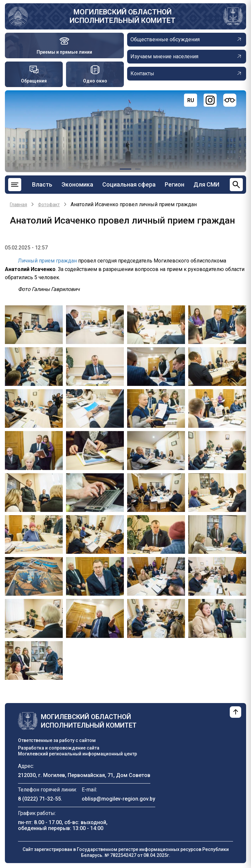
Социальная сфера (129, 184)
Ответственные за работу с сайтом (57, 740)
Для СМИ (206, 184)
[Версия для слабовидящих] (230, 100)
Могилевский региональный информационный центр (77, 754)
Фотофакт (49, 205)
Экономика (77, 184)
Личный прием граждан (47, 261)
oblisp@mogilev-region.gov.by (118, 799)
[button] (34, 324)
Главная (18, 205)
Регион (175, 184)
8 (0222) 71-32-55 (39, 799)
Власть (42, 184)
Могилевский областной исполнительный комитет (123, 16)
